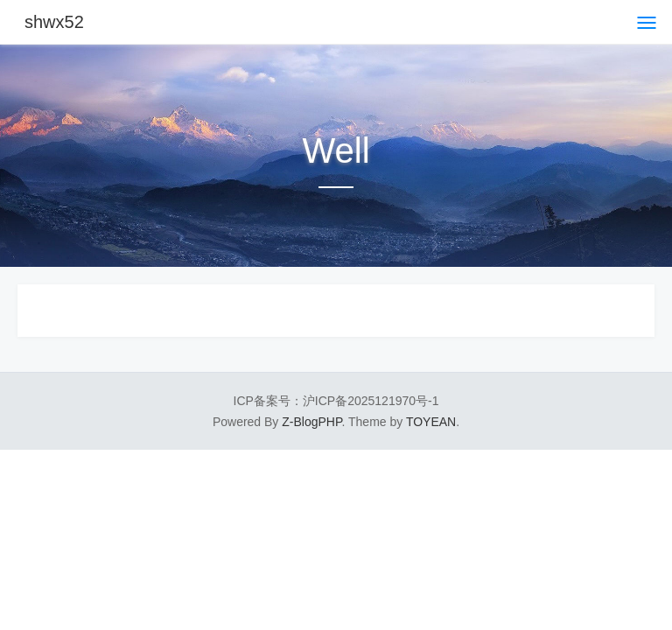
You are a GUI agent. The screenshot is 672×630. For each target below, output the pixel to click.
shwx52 (54, 22)
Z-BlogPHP (311, 422)
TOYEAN (431, 422)
